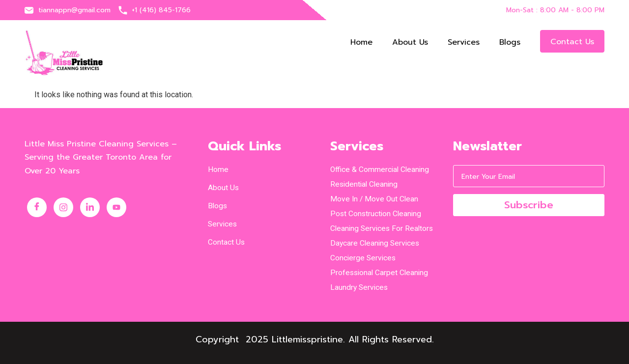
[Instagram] (63, 207)
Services (464, 42)
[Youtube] (116, 207)
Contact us (572, 42)
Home (361, 42)
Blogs (510, 42)
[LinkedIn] (90, 207)
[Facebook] (37, 207)
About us (410, 42)
